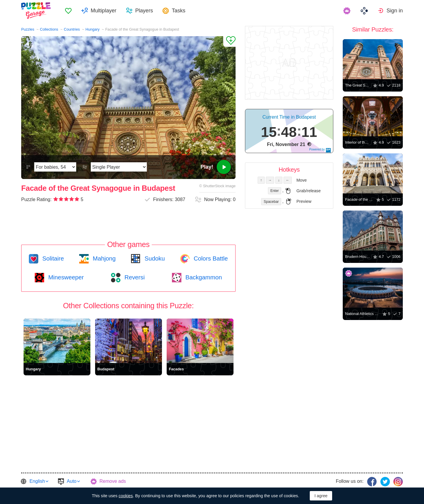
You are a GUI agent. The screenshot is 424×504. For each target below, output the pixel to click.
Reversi (134, 277)
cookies (126, 496)
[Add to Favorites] (229, 42)
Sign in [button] (395, 11)
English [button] (37, 481)
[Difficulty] (55, 167)
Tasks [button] (178, 11)
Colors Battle (210, 258)
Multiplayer (103, 11)
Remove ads (113, 481)
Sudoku (154, 258)
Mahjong (103, 258)
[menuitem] (68, 11)
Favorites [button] (68, 11)
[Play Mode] (119, 167)
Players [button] (144, 11)
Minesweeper (65, 277)
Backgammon (203, 277)
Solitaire (52, 258)
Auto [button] (72, 481)
